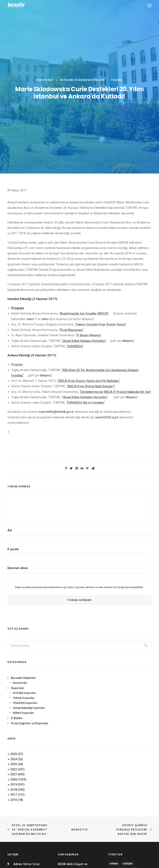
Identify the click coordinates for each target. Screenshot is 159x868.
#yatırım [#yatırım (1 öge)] (131, 766)
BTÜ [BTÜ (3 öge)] (134, 772)
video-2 (46, 194)
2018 (17, 665)
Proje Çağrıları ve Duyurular (30, 599)
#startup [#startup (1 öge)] (116, 766)
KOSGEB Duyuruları (24, 568)
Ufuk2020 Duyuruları (89, 18)
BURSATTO (79, 705)
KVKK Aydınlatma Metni (80, 843)
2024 (17, 634)
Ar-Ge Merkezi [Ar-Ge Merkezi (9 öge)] (118, 772)
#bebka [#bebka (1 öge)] (114, 739)
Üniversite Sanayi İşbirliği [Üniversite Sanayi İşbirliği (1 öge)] (126, 808)
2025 (17, 629)
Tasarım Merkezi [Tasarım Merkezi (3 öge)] (120, 802)
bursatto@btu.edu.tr (21, 775)
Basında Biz (20, 558)
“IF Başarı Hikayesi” (89, 211)
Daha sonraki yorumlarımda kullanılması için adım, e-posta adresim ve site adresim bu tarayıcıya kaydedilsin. (79, 462)
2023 (17, 640)
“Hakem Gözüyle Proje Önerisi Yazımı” (101, 200)
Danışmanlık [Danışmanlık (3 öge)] (135, 784)
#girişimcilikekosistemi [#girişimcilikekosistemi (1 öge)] (124, 745)
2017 (17, 670)
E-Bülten (17, 593)
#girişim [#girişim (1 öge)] (128, 739)
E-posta (13, 425)
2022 (17, 645)
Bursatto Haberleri (23, 553)
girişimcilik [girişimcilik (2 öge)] (117, 796)
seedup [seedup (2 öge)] (144, 796)
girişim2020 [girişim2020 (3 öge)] (128, 790)
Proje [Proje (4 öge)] (132, 796)
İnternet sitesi (18, 443)
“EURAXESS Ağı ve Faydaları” (86, 278)
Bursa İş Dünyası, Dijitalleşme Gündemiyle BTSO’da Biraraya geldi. (78, 765)
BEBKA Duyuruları (23, 588)
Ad (10, 405)
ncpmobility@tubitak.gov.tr (56, 287)
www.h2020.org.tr (107, 293)
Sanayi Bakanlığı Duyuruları (29, 583)
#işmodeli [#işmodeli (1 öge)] (116, 751)
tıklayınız (128, 216)
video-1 (32, 194)
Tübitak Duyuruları (24, 573)
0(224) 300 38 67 (38, 765)
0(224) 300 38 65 (38, 760)
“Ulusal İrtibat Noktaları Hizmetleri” (85, 272)
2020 (18, 655)
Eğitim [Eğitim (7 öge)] (114, 790)
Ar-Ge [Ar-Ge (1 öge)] (144, 766)
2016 (17, 675)
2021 (17, 650)
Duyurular (18, 563)
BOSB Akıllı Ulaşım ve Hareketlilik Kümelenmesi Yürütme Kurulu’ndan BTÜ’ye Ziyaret (77, 747)
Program (17, 183)
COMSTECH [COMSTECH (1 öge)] (116, 784)
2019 (17, 660)
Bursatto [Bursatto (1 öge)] (116, 778)
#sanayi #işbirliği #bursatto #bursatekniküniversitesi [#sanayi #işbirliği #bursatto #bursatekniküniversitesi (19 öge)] (127, 759)
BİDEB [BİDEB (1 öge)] (129, 778)
